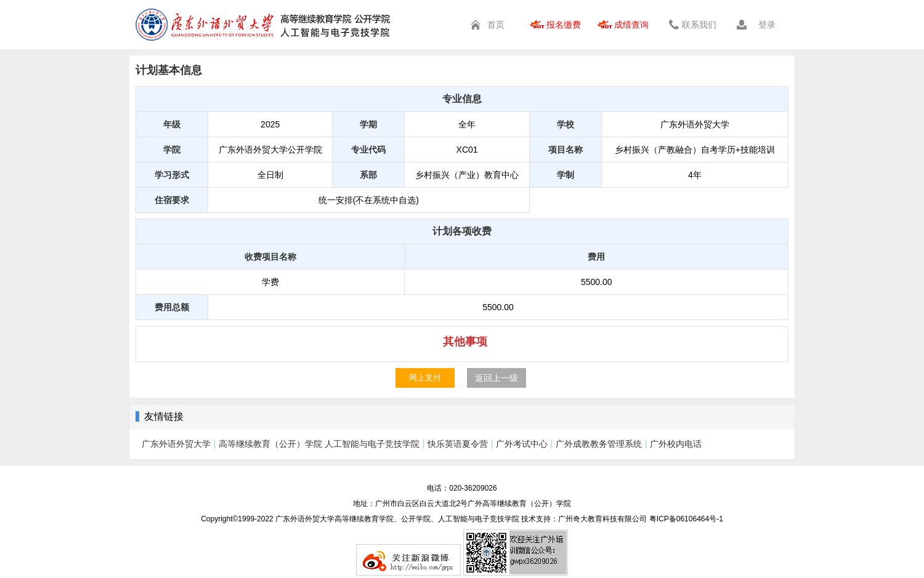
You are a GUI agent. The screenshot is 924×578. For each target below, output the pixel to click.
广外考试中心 (522, 444)
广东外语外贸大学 (176, 444)
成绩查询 (631, 25)
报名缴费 (564, 25)
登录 (767, 25)
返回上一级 (496, 378)
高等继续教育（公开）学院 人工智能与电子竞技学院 (319, 444)
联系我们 (699, 25)
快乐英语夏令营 (458, 444)
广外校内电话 (676, 444)
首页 (496, 25)
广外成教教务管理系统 (599, 444)
